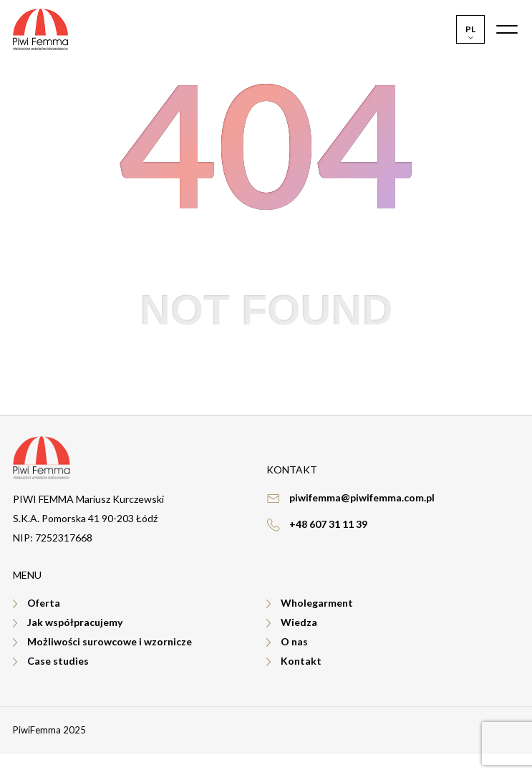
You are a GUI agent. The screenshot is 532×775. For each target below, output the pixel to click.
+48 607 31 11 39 (328, 524)
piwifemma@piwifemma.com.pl (362, 497)
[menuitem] (470, 29)
